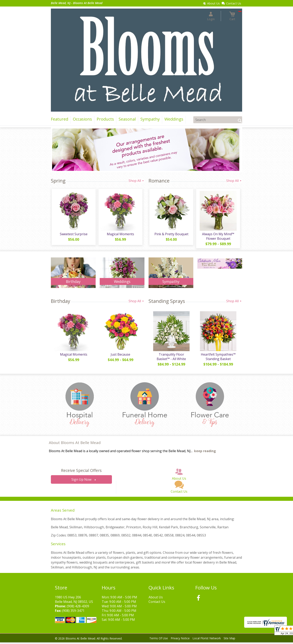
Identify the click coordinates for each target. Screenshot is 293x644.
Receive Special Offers (81, 472)
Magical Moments (120, 235)
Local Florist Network (207, 640)
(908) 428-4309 (78, 608)
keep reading (205, 453)
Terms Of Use (159, 640)
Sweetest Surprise (73, 235)
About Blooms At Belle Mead (75, 444)
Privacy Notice (180, 640)
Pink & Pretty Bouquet (171, 235)
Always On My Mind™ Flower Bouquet (218, 237)
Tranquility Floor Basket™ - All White (171, 358)
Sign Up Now (81, 481)
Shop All (137, 181)
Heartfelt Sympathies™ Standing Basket (218, 358)
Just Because (120, 356)
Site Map (229, 640)
